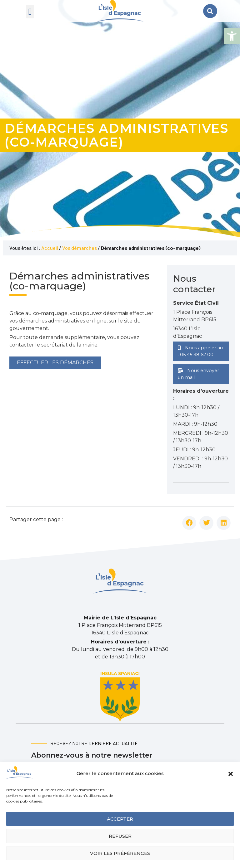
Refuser (120, 836)
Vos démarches (80, 248)
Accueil (50, 248)
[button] (232, 36)
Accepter (120, 819)
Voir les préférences (120, 853)
